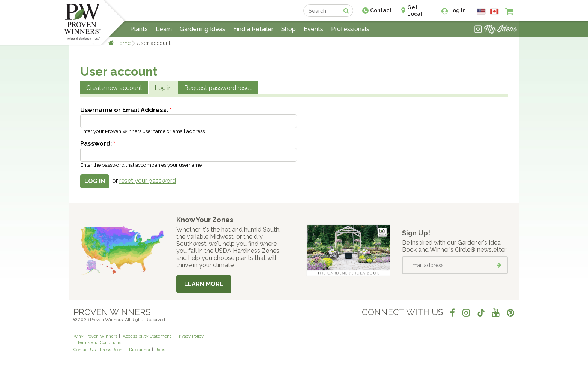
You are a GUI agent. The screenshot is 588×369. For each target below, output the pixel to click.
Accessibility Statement (147, 336)
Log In (457, 10)
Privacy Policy (190, 336)
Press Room (112, 350)
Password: (98, 144)
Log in (163, 88)
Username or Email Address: (126, 110)
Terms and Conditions (99, 342)
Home (123, 43)
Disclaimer (140, 350)
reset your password (148, 181)
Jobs (160, 350)
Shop (289, 29)
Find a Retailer (253, 29)
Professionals (350, 29)
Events (313, 29)
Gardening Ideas (202, 29)
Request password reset (218, 88)
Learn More (204, 284)
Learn (164, 29)
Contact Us (85, 350)
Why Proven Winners (95, 336)
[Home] (82, 22)
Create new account (114, 88)
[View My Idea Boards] (496, 30)
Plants (139, 29)
